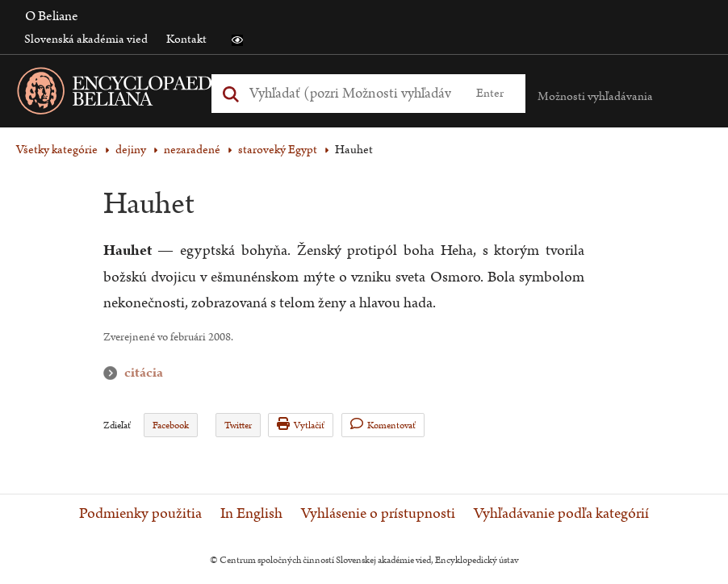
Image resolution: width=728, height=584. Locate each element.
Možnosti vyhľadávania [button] (595, 96)
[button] (237, 40)
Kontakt (186, 39)
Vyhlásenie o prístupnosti (378, 514)
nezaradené (192, 150)
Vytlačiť (301, 425)
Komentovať (383, 425)
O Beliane (52, 16)
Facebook (171, 425)
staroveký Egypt (278, 150)
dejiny (131, 150)
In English (251, 514)
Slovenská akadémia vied (86, 39)
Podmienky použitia (140, 514)
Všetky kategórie (57, 150)
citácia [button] (114, 373)
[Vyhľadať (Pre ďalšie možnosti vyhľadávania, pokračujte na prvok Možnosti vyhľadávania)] (351, 93)
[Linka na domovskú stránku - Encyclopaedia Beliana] (149, 94)
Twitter (238, 425)
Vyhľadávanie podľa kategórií (561, 514)
